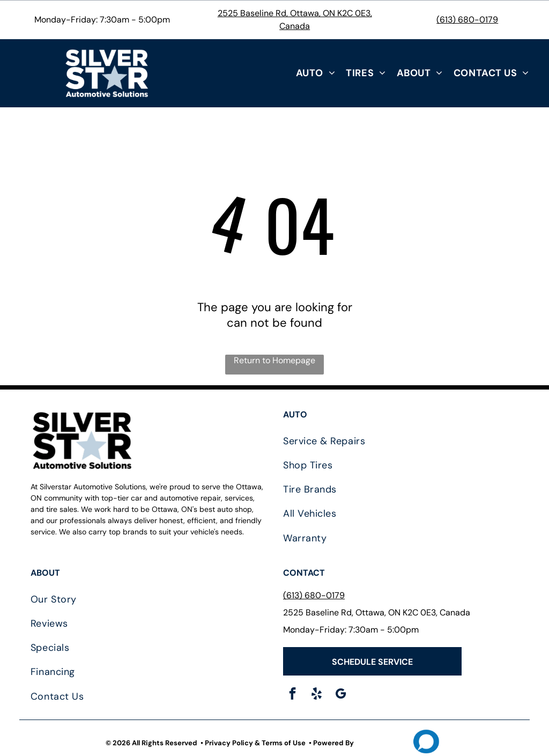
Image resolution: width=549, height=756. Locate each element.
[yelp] (317, 695)
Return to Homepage (274, 360)
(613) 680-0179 (467, 20)
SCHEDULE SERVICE (372, 662)
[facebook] (292, 695)
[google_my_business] (341, 695)
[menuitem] (316, 73)
